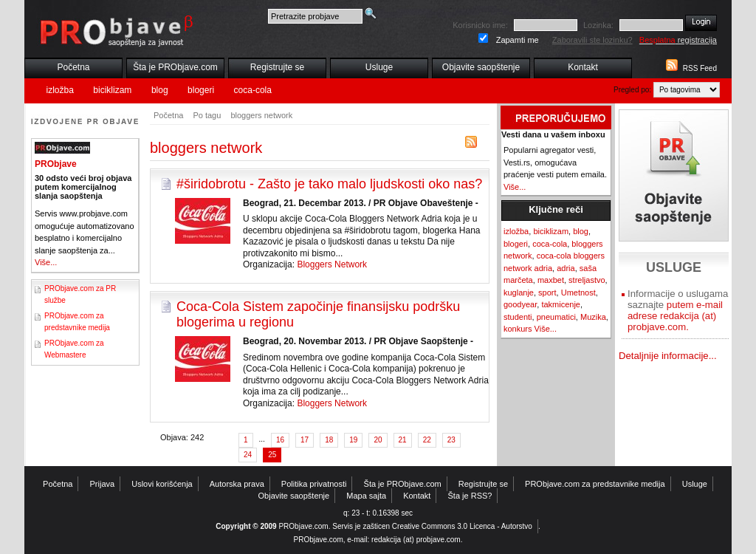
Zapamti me (518, 40)
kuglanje (519, 293)
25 (272, 455)
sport (547, 293)
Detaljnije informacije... (668, 356)
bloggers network (261, 115)
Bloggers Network (332, 264)
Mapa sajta (366, 496)
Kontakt (583, 67)
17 (305, 440)
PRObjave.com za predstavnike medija (595, 484)
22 (427, 440)
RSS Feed (700, 68)
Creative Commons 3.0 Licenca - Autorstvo (462, 526)
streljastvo (587, 280)
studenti (518, 317)
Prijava (103, 484)
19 (353, 440)
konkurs (518, 329)
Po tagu (207, 115)
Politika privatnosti (314, 484)
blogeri (201, 90)
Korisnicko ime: (480, 25)
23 (451, 440)
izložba (60, 90)
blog (160, 90)
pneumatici (556, 317)
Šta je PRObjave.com (175, 67)
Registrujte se (277, 67)
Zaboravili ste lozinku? (592, 40)
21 (403, 440)
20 (378, 440)
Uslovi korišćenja (162, 484)
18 (329, 440)
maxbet (551, 280)
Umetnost (578, 293)
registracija (678, 40)
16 (280, 440)
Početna (73, 67)
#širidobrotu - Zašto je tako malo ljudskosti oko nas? (329, 184)
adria (566, 268)
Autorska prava (237, 484)
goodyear (520, 304)
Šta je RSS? (470, 496)
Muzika (593, 317)
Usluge (379, 67)
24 (248, 455)
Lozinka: (598, 25)
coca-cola (253, 90)
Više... (46, 262)
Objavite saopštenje (481, 67)
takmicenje (561, 304)
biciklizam (112, 90)
